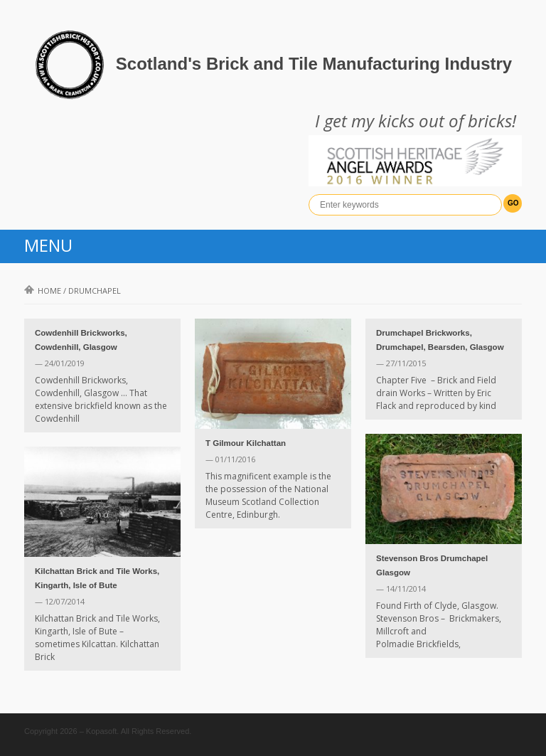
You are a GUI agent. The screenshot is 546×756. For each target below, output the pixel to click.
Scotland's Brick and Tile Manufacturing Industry (314, 64)
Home (43, 291)
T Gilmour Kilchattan (246, 443)
